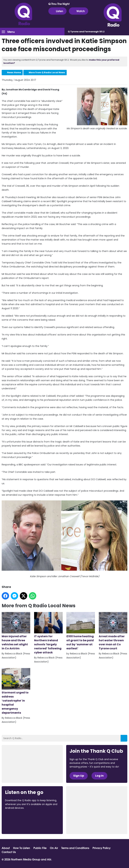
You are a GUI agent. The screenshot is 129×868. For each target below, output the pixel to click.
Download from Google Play (18, 826)
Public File (40, 848)
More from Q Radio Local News (47, 72)
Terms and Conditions (75, 848)
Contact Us (9, 852)
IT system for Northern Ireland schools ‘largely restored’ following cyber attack (48, 633)
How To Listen (22, 848)
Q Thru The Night (59, 4)
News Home (14, 72)
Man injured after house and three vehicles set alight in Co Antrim (16, 631)
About (6, 848)
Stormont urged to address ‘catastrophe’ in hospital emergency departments (16, 691)
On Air (54, 848)
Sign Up (79, 776)
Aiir (49, 859)
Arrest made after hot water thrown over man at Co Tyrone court (113, 631)
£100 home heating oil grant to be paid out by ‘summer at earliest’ (81, 631)
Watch (79, 11)
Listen (57, 11)
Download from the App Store (18, 817)
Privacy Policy (102, 848)
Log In (99, 776)
